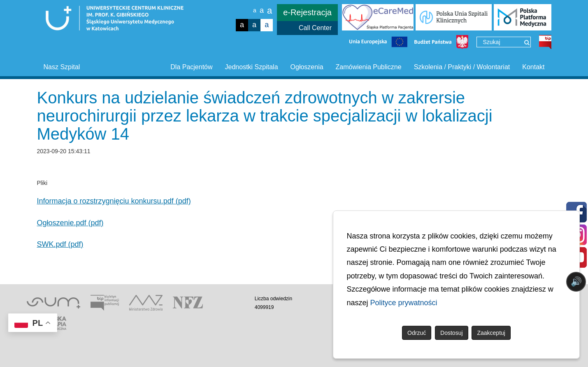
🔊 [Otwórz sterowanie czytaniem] (576, 282)
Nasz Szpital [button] (62, 67)
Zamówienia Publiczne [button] (369, 67)
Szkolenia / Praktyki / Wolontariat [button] (462, 67)
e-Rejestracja (307, 12)
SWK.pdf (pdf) (60, 244)
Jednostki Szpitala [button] (252, 67)
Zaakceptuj (491, 333)
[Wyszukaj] (527, 42)
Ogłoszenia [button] (307, 67)
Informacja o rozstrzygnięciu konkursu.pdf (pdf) (114, 201)
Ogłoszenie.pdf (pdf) (70, 223)
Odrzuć (417, 333)
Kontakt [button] (533, 67)
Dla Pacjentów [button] (191, 67)
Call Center (315, 28)
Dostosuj (451, 333)
